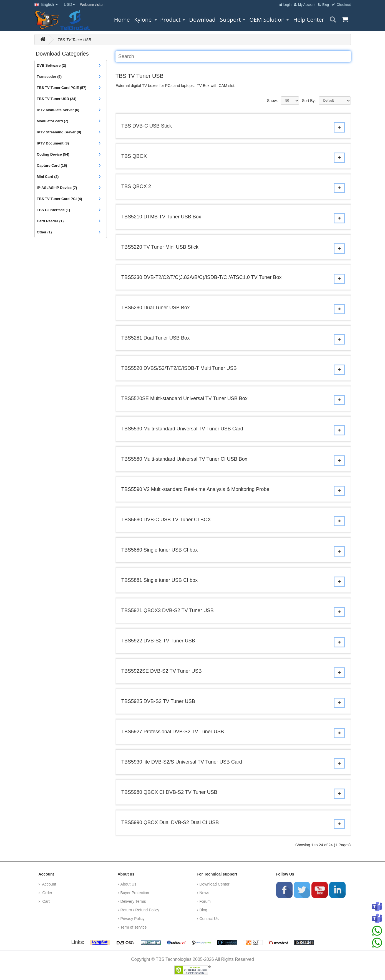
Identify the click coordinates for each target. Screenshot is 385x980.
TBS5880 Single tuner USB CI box (159, 550)
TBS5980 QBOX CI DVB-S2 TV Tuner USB (169, 792)
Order (47, 893)
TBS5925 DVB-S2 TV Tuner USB (158, 701)
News (204, 893)
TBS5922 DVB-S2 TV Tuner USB (158, 641)
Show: (272, 101)
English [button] (46, 4)
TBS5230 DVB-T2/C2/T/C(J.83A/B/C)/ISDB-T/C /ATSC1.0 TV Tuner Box (202, 277)
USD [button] (69, 4)
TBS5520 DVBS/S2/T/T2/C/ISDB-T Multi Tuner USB (179, 368)
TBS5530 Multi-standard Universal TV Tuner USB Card (182, 429)
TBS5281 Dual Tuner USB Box (155, 338)
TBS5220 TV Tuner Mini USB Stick (160, 247)
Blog (203, 910)
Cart (46, 901)
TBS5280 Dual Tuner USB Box (155, 308)
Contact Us (209, 919)
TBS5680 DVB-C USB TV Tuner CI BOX (166, 520)
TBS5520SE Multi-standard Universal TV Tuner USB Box (184, 398)
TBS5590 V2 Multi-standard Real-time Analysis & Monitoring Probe (195, 489)
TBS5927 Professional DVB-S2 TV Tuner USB (173, 732)
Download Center (215, 884)
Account (49, 884)
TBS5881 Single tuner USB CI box (159, 580)
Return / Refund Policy (140, 910)
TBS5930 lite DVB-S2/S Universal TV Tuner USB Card (182, 762)
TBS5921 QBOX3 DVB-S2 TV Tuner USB (168, 610)
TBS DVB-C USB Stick (147, 126)
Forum (205, 901)
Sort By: (309, 101)
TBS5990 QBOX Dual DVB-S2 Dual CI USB (170, 822)
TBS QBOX (134, 156)
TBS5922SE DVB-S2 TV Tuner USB (162, 671)
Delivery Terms (133, 901)
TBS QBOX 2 (136, 186)
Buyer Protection (135, 893)
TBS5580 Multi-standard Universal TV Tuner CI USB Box (184, 459)
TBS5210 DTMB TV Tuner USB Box (161, 217)
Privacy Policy (133, 919)
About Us (129, 884)
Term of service (134, 927)
